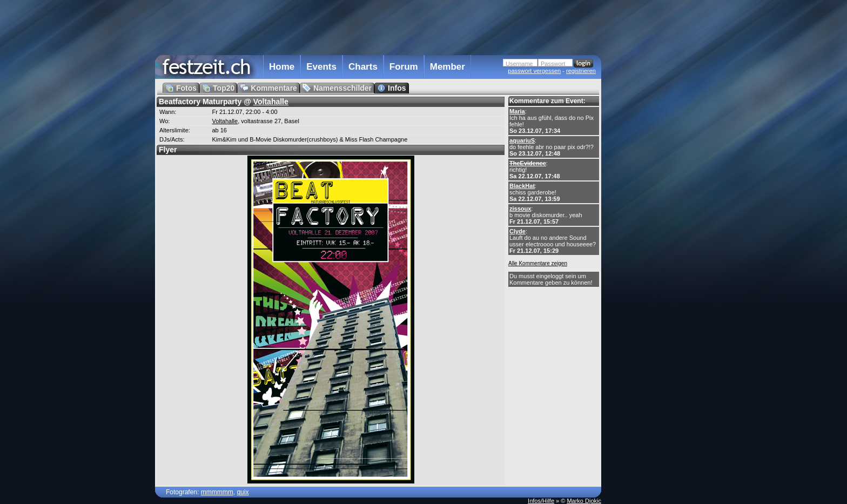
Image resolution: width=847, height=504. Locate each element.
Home (282, 67)
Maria (517, 111)
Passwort (553, 64)
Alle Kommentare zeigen (538, 263)
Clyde (517, 231)
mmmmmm (217, 492)
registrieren (581, 71)
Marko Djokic (584, 501)
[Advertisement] (649, 218)
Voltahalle (271, 102)
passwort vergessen (534, 71)
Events (321, 67)
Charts (363, 67)
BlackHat (522, 186)
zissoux (520, 209)
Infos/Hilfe (541, 501)
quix (243, 492)
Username (519, 64)
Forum (404, 67)
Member (448, 67)
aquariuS (522, 140)
